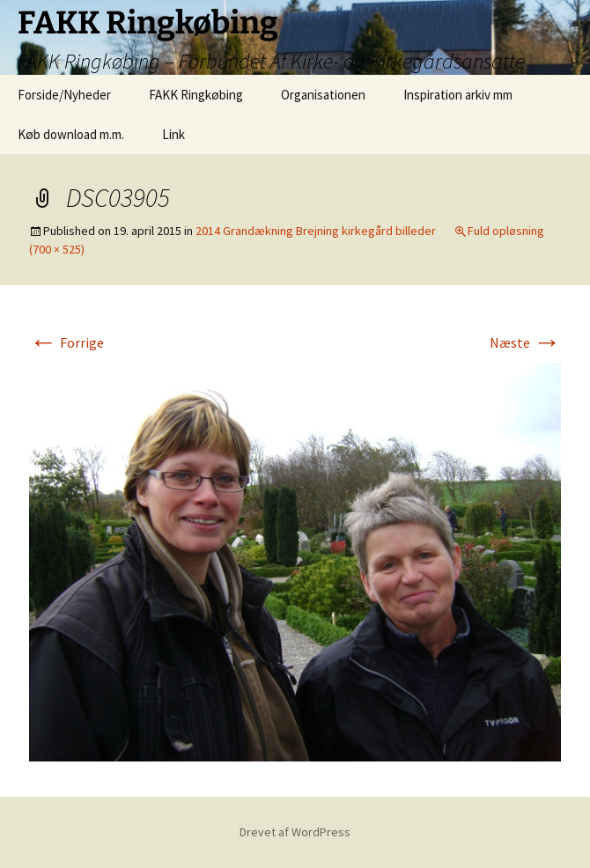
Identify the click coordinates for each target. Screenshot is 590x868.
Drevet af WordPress (295, 832)
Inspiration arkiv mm (458, 95)
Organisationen (323, 95)
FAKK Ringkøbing (196, 95)
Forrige (66, 342)
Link (173, 134)
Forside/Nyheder (64, 95)
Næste (525, 342)
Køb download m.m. (71, 134)
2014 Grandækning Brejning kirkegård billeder (316, 231)
